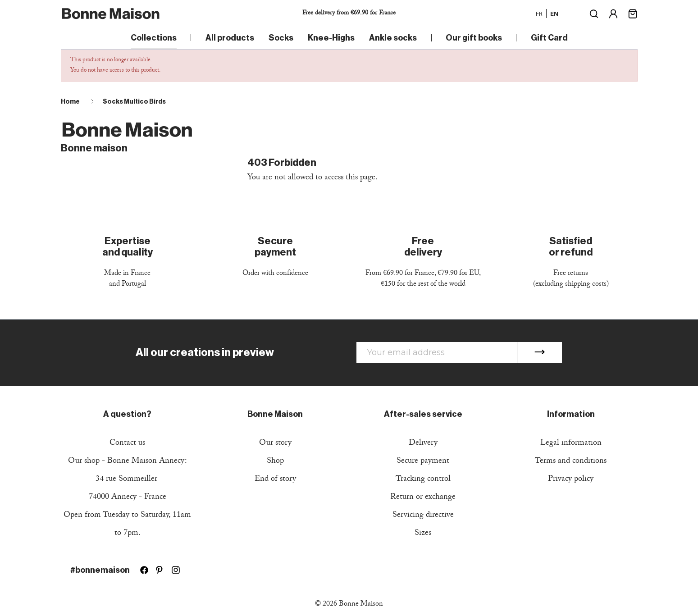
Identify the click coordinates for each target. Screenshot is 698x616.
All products (230, 38)
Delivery (423, 444)
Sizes (423, 534)
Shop (275, 462)
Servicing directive (423, 516)
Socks (281, 38)
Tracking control (423, 480)
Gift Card (549, 38)
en (554, 14)
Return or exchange (423, 498)
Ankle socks (393, 38)
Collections (154, 38)
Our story (275, 444)
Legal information (571, 444)
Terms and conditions (571, 462)
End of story (275, 480)
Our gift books (474, 38)
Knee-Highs (331, 38)
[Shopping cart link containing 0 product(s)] (633, 13)
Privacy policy (571, 480)
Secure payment (423, 462)
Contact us (127, 444)
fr (539, 14)
